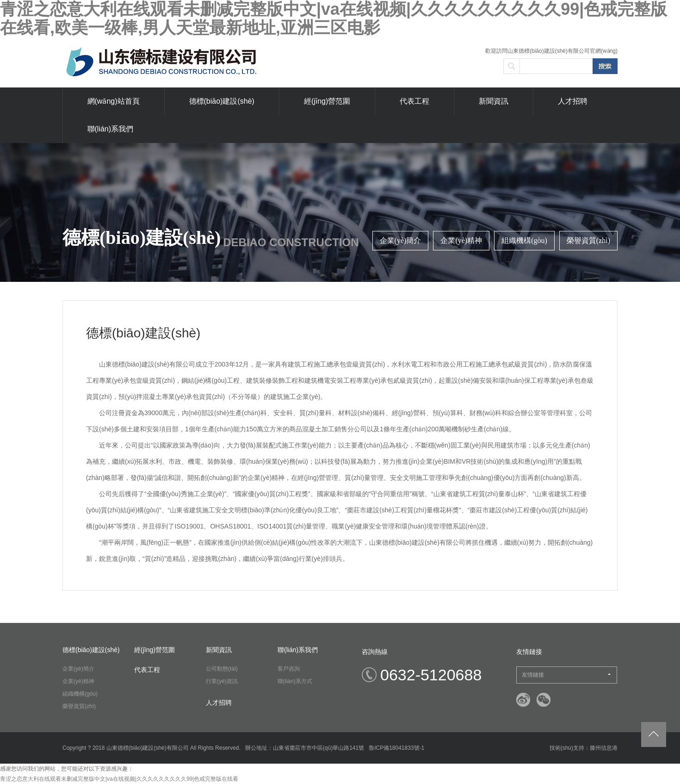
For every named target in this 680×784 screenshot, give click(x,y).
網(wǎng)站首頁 (114, 101)
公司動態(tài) (222, 669)
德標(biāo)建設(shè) (222, 101)
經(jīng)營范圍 (327, 101)
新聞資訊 (494, 101)
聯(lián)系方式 (295, 681)
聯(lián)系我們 (111, 129)
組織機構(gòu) (524, 240)
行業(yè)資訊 (222, 681)
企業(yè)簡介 (401, 240)
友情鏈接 (566, 675)
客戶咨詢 (289, 669)
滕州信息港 (604, 748)
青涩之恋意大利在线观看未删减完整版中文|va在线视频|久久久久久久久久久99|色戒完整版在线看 (119, 779)
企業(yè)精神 (461, 240)
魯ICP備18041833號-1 (396, 748)
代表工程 (414, 101)
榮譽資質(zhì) (588, 240)
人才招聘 (573, 101)
